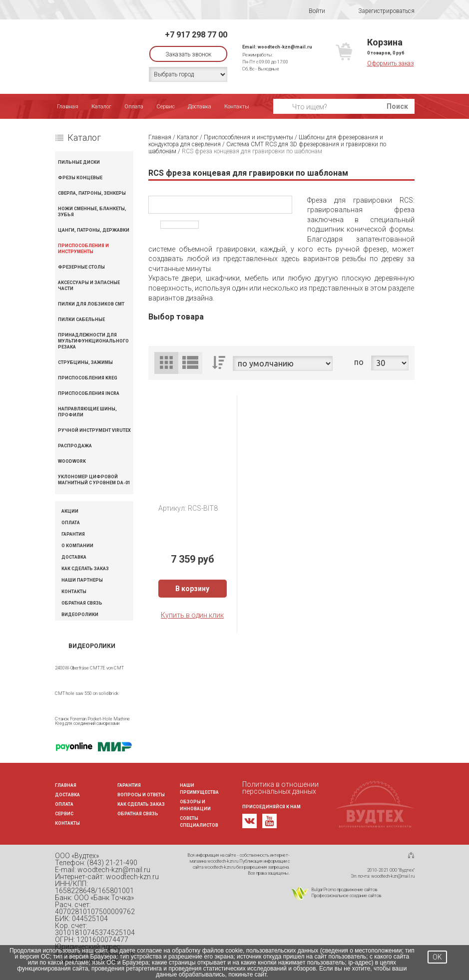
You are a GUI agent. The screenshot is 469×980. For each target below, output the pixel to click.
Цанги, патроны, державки (94, 230)
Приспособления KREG (88, 378)
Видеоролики (80, 615)
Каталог (101, 107)
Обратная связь (82, 603)
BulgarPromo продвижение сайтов (344, 890)
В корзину (192, 589)
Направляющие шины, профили (87, 412)
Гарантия (73, 534)
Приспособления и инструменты (83, 249)
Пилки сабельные (81, 320)
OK (437, 957)
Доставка (200, 107)
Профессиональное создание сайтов (346, 896)
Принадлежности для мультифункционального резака (93, 341)
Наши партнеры (82, 580)
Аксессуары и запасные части (89, 286)
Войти (310, 11)
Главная (68, 107)
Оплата (134, 107)
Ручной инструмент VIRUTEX (94, 430)
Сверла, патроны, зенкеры (92, 193)
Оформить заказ (391, 63)
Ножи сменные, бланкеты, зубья (92, 212)
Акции (70, 511)
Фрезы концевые (80, 178)
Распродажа (75, 446)
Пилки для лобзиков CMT (91, 304)
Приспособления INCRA (89, 393)
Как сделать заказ (85, 569)
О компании (77, 546)
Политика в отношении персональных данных (280, 788)
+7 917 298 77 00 (196, 35)
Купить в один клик (192, 615)
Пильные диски (79, 162)
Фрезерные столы (81, 267)
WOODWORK (72, 461)
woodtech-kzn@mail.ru (285, 47)
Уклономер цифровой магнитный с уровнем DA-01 (94, 480)
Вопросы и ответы (141, 795)
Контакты (237, 107)
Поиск (397, 106)
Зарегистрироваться (380, 11)
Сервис (166, 107)
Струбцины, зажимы (85, 362)
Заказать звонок (188, 54)
